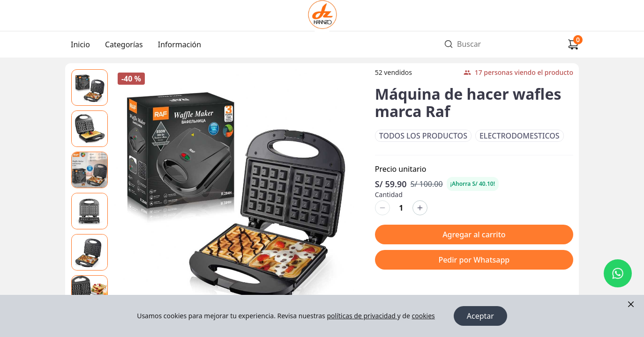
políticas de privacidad (362, 316)
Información (180, 44)
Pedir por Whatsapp (474, 260)
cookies (423, 316)
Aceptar (480, 316)
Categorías (124, 44)
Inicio (80, 44)
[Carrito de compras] (573, 44)
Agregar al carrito (474, 234)
